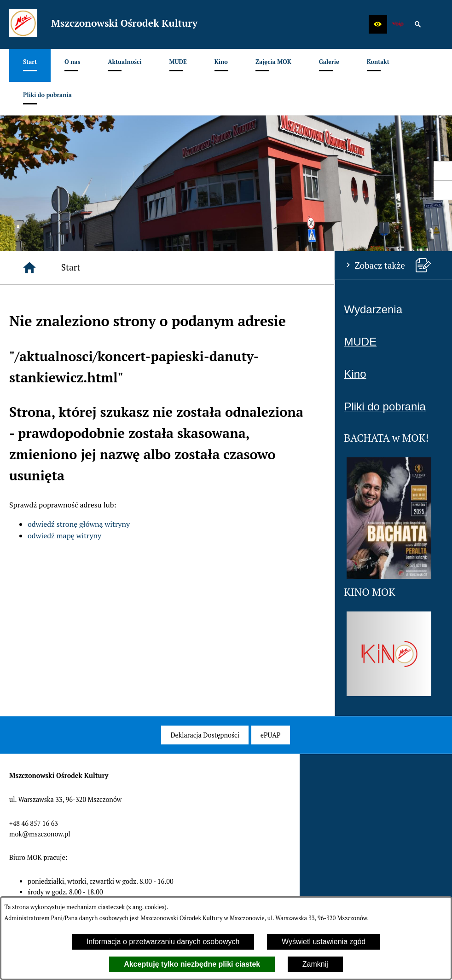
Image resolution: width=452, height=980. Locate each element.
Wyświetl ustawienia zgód (324, 942)
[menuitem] (30, 65)
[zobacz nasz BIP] (398, 24)
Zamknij (315, 964)
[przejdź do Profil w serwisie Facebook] (443, 171)
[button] (378, 24)
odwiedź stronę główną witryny (79, 524)
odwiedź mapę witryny (64, 536)
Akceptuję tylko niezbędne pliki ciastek (192, 964)
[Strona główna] (29, 268)
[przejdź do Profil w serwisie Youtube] (443, 190)
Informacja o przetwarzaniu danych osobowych (163, 942)
